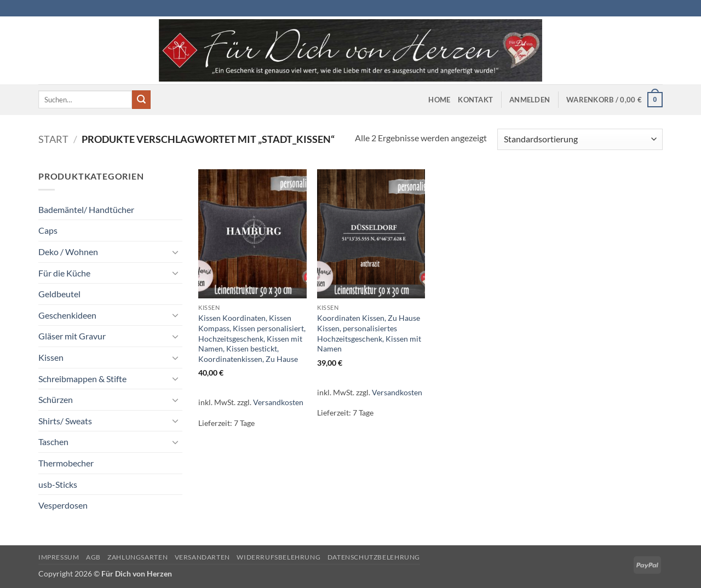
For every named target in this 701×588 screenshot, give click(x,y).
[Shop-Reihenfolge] (580, 139)
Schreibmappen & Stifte (82, 379)
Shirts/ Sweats (65, 421)
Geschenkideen (67, 315)
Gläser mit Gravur (72, 336)
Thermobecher (66, 463)
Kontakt (475, 100)
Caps (48, 230)
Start (53, 139)
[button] (530, 100)
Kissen (51, 357)
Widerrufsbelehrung (278, 557)
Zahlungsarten (137, 557)
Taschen (53, 442)
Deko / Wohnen (68, 252)
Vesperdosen (63, 505)
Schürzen (56, 399)
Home (439, 100)
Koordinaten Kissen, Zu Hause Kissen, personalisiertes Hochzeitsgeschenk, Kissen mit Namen (369, 333)
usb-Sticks (58, 484)
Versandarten (202, 557)
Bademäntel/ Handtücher (86, 209)
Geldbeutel (59, 294)
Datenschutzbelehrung (374, 557)
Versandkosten (278, 402)
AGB (93, 557)
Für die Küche (64, 273)
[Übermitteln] (141, 100)
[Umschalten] (176, 252)
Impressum (59, 557)
